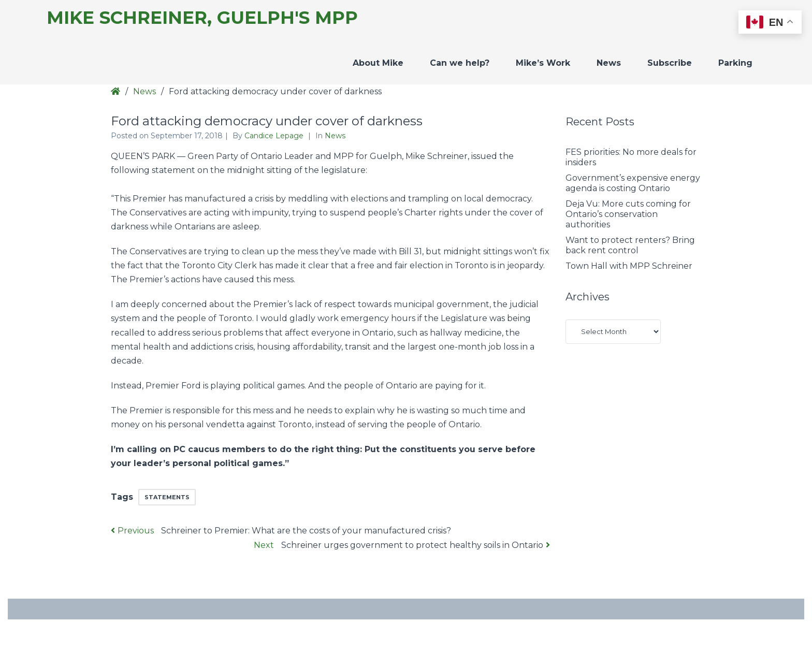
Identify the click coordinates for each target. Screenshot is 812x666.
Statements (167, 497)
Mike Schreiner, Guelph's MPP (202, 18)
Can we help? (460, 63)
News (609, 63)
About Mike (378, 63)
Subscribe (670, 63)
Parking (735, 63)
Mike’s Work (543, 63)
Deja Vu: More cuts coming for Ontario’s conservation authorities (628, 214)
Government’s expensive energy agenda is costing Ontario (633, 183)
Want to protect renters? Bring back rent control (630, 245)
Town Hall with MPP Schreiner (629, 266)
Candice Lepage (275, 136)
